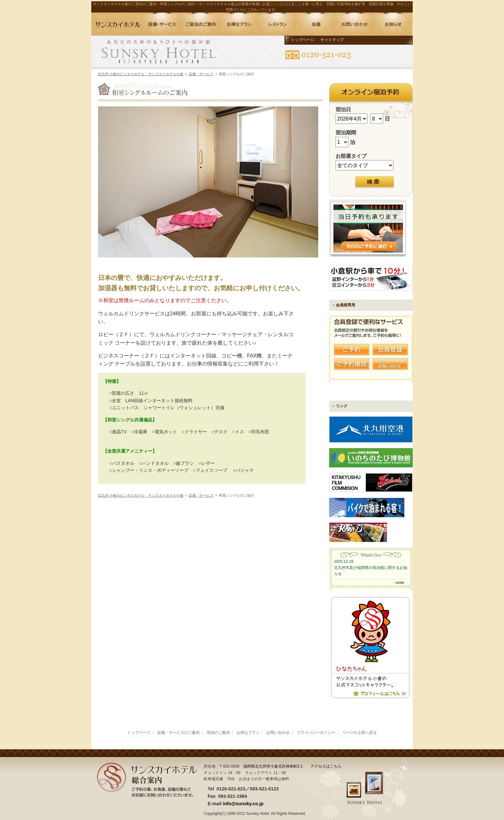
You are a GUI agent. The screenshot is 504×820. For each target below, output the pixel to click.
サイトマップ (332, 40)
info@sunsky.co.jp (243, 804)
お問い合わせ (278, 733)
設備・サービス (201, 74)
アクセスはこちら (326, 766)
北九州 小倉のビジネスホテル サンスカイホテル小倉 (141, 74)
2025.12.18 (344, 562)
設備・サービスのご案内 (178, 733)
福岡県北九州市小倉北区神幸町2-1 (273, 766)
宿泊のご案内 (218, 733)
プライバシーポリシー (316, 733)
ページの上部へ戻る (359, 733)
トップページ (302, 40)
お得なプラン (248, 733)
